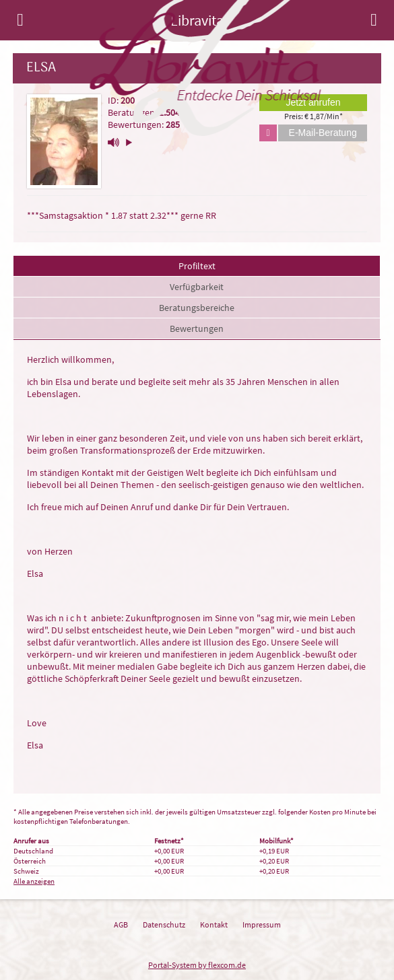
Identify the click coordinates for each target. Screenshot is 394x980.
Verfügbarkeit (197, 287)
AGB (121, 924)
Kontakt (214, 924)
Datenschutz (164, 924)
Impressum (262, 924)
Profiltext (197, 266)
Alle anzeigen (34, 881)
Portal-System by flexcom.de (197, 965)
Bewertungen (197, 328)
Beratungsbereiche (197, 308)
